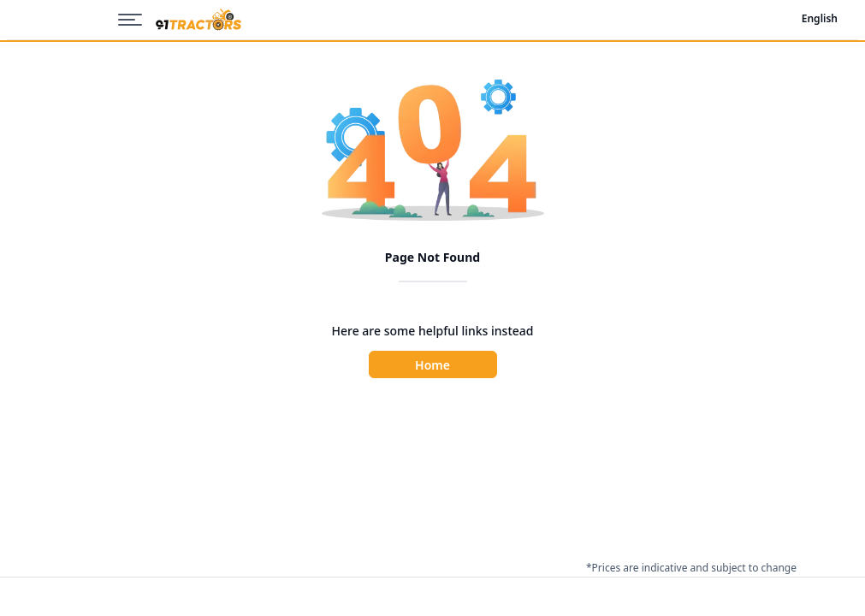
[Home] (198, 20)
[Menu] (137, 20)
